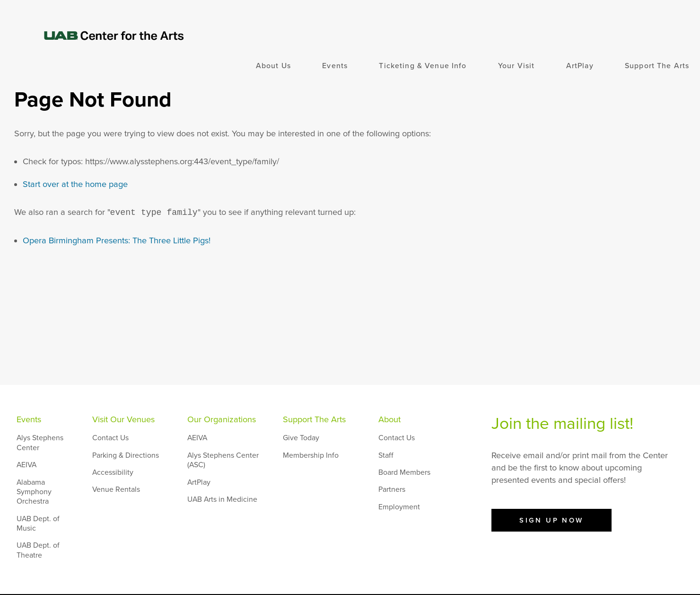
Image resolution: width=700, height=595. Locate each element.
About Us (273, 66)
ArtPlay (580, 66)
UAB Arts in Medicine (222, 499)
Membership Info (311, 455)
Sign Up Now (551, 520)
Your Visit (516, 66)
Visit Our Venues (123, 419)
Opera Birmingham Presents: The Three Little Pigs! (117, 240)
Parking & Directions (126, 455)
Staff (386, 455)
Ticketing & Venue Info (423, 66)
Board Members (404, 472)
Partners (392, 489)
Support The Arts (657, 66)
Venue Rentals (116, 489)
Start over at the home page (75, 184)
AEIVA (26, 465)
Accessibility (113, 472)
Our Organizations (222, 419)
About (389, 419)
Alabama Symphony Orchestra (34, 492)
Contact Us (110, 438)
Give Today (301, 438)
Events (335, 66)
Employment (399, 507)
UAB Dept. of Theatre (38, 550)
